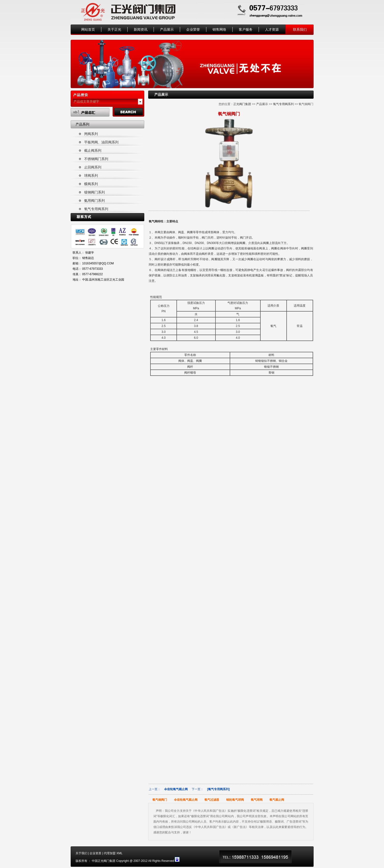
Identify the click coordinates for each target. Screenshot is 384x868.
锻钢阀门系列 (94, 192)
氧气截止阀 (277, 800)
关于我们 (81, 853)
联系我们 (300, 29)
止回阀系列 (93, 167)
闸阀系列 (91, 134)
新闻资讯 (141, 29)
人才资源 (272, 29)
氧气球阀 (257, 800)
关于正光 (114, 29)
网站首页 (88, 29)
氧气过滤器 (212, 800)
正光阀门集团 (242, 104)
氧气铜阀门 (160, 800)
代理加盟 (110, 853)
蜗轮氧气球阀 (235, 800)
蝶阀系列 (91, 184)
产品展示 (167, 29)
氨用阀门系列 (94, 201)
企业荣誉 (193, 29)
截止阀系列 (93, 150)
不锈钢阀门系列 (96, 159)
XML (119, 853)
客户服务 (246, 29)
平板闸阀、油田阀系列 (101, 142)
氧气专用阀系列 (96, 209)
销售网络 (219, 29)
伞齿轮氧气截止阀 (176, 789)
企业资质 (95, 853)
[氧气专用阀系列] (218, 789)
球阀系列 (91, 176)
